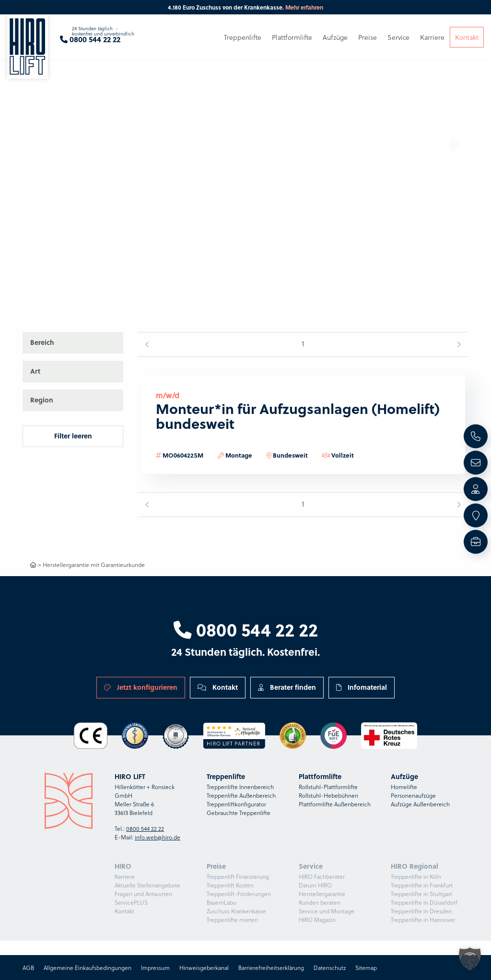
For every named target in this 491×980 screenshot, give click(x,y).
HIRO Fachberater (322, 876)
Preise (368, 37)
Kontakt (218, 687)
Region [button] (42, 400)
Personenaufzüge (413, 795)
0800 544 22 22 (246, 629)
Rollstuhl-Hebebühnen (328, 795)
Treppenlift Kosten (230, 885)
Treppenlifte (243, 37)
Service (398, 37)
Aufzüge (335, 37)
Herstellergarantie (322, 894)
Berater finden (287, 687)
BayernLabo (222, 902)
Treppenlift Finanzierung (238, 876)
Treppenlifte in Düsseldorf (424, 902)
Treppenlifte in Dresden (421, 911)
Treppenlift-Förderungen (239, 894)
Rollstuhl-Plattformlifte (328, 787)
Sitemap (366, 968)
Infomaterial (362, 687)
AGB (28, 968)
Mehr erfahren (304, 7)
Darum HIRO (315, 885)
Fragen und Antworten (143, 894)
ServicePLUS (131, 902)
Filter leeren (73, 436)
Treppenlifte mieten (232, 920)
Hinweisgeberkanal (204, 968)
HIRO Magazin (317, 920)
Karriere (125, 876)
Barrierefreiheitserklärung (271, 968)
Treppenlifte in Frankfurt (422, 885)
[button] (454, 144)
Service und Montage (327, 911)
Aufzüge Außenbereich (420, 804)
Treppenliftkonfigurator (236, 804)
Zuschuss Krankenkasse (236, 911)
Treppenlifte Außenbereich (241, 795)
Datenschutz (330, 968)
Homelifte (404, 787)
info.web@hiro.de (158, 837)
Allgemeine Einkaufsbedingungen (88, 968)
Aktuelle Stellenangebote (147, 885)
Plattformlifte (292, 37)
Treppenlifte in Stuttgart (421, 894)
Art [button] (35, 371)
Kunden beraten (320, 902)
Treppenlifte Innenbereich (240, 787)
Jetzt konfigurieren (141, 687)
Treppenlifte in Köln (416, 876)
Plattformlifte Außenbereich (335, 804)
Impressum (155, 968)
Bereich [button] (42, 342)
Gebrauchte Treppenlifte (239, 813)
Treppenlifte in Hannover (423, 920)
